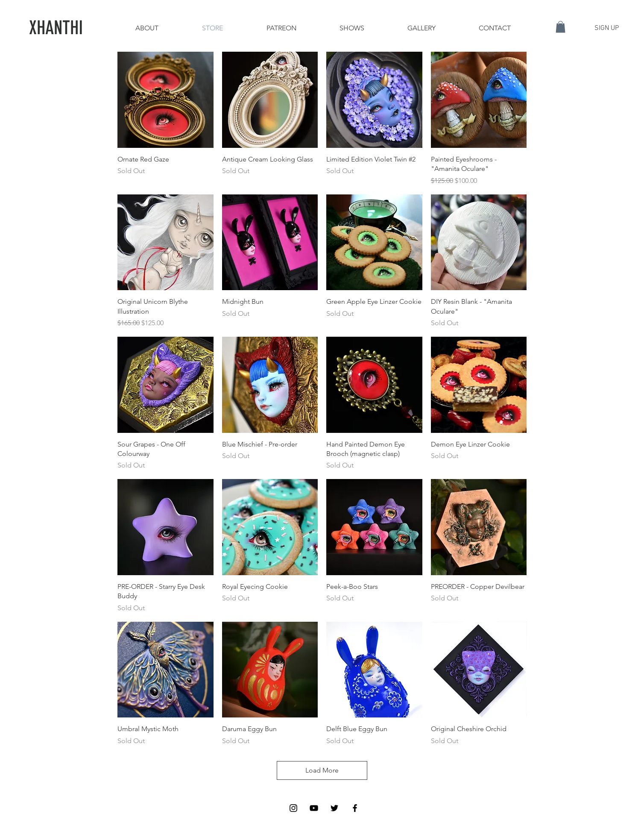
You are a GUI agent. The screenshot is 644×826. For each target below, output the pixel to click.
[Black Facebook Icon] (355, 808)
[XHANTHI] (56, 28)
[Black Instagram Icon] (293, 808)
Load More (322, 770)
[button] (561, 27)
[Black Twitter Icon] (334, 808)
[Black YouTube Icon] (314, 808)
